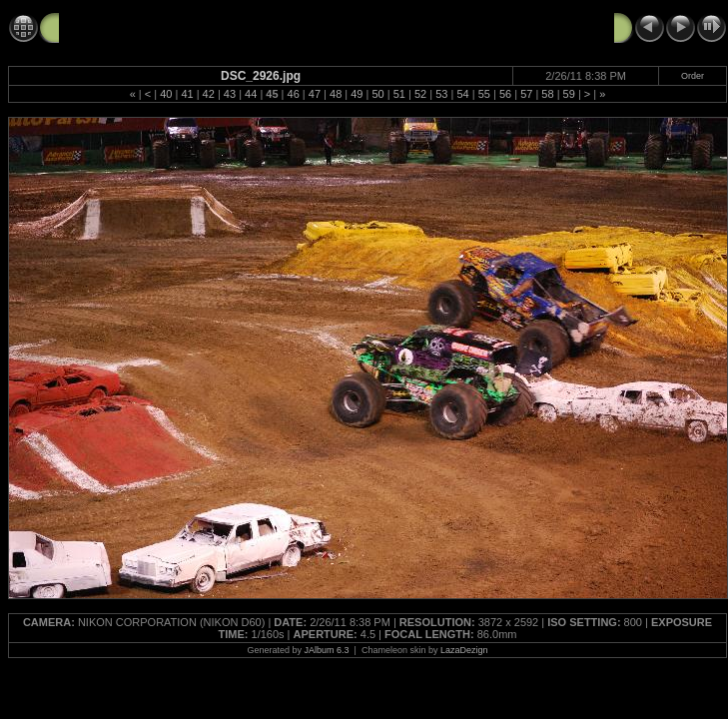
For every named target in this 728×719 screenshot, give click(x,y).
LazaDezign (464, 650)
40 (166, 94)
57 (526, 94)
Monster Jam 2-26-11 (128, 27)
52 (420, 94)
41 (187, 94)
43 (230, 94)
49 (357, 94)
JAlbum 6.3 (327, 650)
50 (377, 94)
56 (505, 94)
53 (441, 94)
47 (315, 94)
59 (569, 94)
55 (484, 94)
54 (462, 94)
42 (209, 94)
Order (693, 76)
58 (547, 94)
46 (294, 94)
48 (336, 94)
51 (399, 94)
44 (251, 94)
